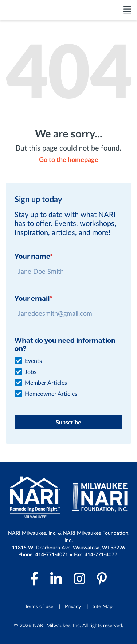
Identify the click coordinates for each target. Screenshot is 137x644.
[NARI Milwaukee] (34, 10)
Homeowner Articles (51, 394)
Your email (32, 299)
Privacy (73, 607)
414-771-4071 (52, 555)
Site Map (103, 607)
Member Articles (46, 383)
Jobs (31, 372)
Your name (32, 257)
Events (33, 361)
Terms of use (39, 607)
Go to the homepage (69, 160)
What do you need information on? (65, 345)
